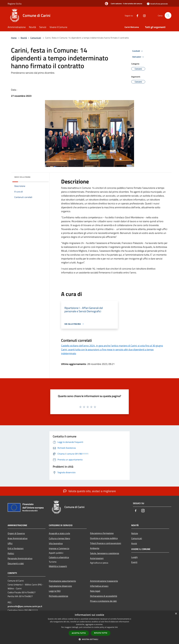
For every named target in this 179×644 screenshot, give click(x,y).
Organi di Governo (16, 533)
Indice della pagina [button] (22, 177)
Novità (24, 38)
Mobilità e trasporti (58, 566)
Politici (11, 553)
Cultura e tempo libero (59, 538)
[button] (89, 639)
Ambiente (95, 548)
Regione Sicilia (15, 4)
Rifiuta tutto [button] (101, 633)
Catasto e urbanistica (59, 557)
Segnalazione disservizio (60, 586)
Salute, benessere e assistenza (105, 553)
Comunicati (36, 38)
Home (14, 38)
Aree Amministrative (18, 538)
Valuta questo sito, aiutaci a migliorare (89, 491)
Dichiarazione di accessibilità (104, 596)
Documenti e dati (16, 563)
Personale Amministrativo (20, 558)
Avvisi (134, 543)
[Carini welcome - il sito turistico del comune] (123, 4)
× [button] (176, 614)
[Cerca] (168, 15)
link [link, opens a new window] (116, 627)
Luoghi (134, 557)
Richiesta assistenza (58, 596)
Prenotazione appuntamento (62, 581)
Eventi (134, 562)
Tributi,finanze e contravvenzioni (106, 543)
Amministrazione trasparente (104, 581)
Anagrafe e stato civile (59, 533)
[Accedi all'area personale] (157, 4)
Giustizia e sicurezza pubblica (104, 538)
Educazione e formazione (102, 533)
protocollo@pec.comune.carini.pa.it (25, 606)
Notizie (135, 533)
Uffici (10, 543)
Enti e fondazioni (16, 548)
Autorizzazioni (97, 558)
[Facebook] (136, 15)
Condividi (138, 51)
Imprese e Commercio (59, 548)
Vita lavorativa (56, 543)
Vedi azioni (138, 57)
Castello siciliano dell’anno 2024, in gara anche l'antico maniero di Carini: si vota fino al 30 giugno (112, 346)
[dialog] (89, 627)
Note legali (95, 591)
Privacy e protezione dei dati (103, 601)
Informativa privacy (99, 586)
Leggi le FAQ (55, 591)
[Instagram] (143, 15)
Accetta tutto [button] (79, 633)
